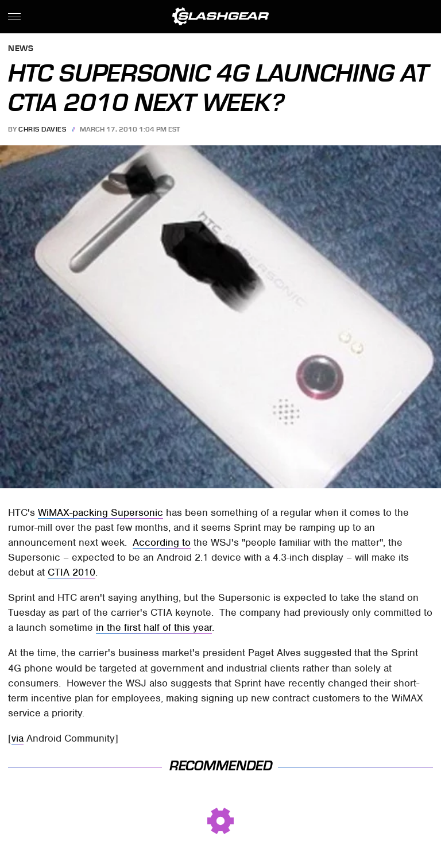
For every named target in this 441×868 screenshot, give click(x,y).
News (21, 49)
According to (162, 542)
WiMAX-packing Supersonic (100, 512)
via (18, 738)
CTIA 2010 (71, 572)
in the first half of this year (154, 627)
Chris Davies (42, 129)
